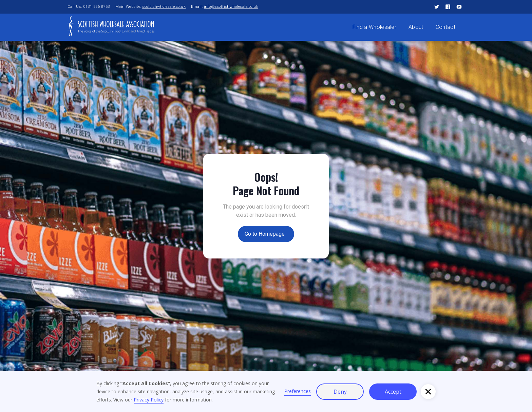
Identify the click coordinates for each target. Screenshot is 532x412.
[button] (428, 392)
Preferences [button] (298, 391)
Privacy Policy (149, 400)
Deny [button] (340, 392)
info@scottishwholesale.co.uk (231, 7)
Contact (445, 27)
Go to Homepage (265, 234)
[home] (111, 26)
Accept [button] (393, 392)
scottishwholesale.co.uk (164, 7)
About (416, 27)
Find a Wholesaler (374, 27)
